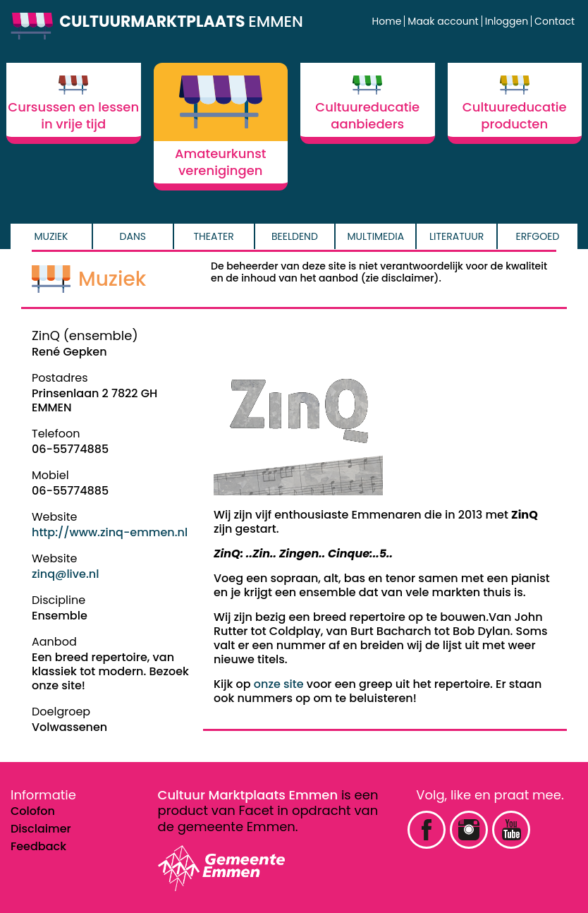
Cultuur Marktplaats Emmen (248, 795)
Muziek (51, 236)
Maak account (443, 21)
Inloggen (507, 21)
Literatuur (457, 236)
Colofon (33, 811)
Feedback (38, 846)
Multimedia (376, 236)
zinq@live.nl (65, 574)
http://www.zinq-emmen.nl (110, 532)
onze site (279, 684)
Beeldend (295, 236)
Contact (555, 21)
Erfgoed (538, 236)
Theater (214, 236)
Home (387, 21)
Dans (133, 236)
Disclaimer (41, 829)
